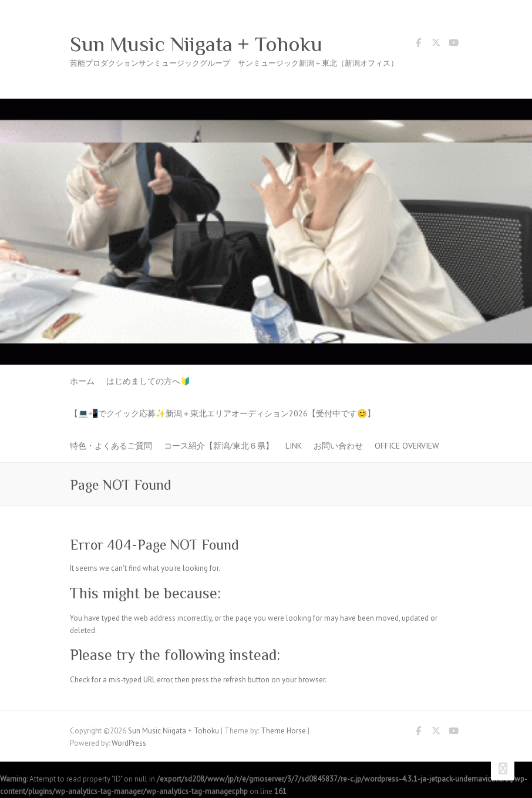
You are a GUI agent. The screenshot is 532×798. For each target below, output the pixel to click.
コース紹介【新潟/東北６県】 (219, 446)
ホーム (82, 381)
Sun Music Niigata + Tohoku (196, 44)
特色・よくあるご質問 (111, 446)
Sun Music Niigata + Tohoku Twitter (436, 45)
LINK (294, 446)
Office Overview (407, 446)
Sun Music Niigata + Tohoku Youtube (453, 45)
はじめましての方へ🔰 (148, 381)
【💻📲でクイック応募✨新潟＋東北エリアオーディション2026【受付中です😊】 (223, 413)
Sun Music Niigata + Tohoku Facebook (418, 45)
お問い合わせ (338, 446)
